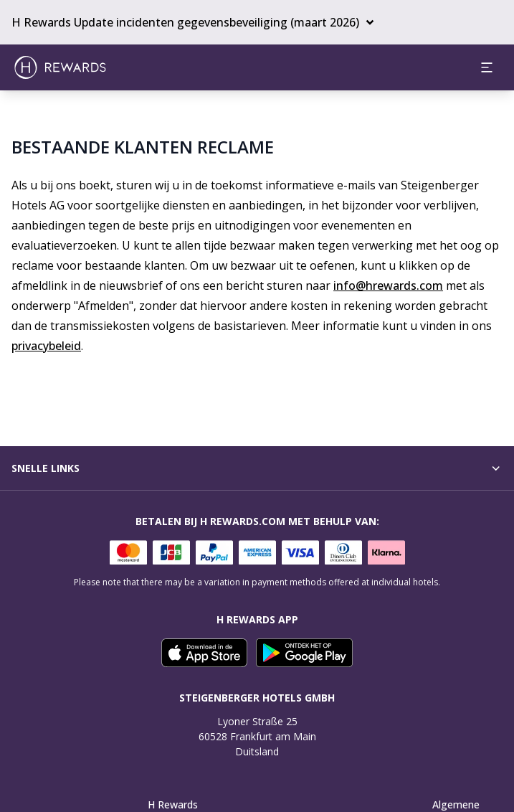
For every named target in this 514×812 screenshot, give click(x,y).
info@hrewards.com (388, 285)
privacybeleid (46, 346)
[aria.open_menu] (487, 67)
